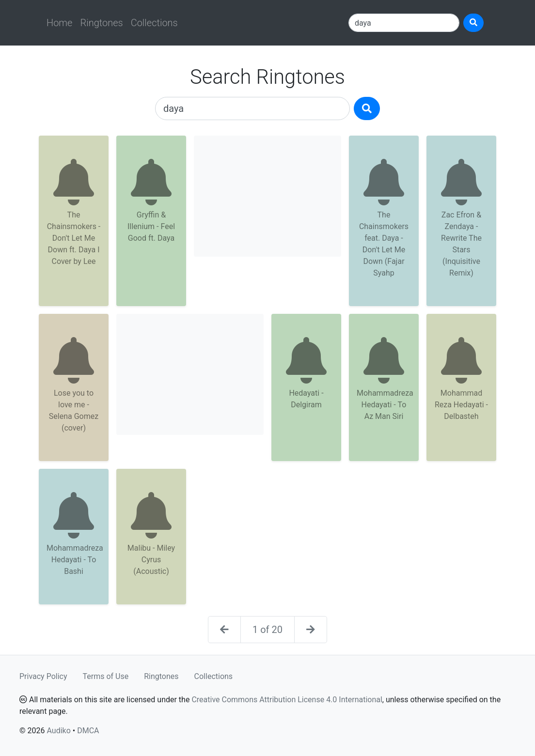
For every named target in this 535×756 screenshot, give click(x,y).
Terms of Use (106, 676)
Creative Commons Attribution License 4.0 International (287, 700)
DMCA (88, 731)
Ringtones (101, 23)
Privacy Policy (43, 676)
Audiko (58, 731)
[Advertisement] (267, 196)
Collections (154, 23)
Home (59, 23)
